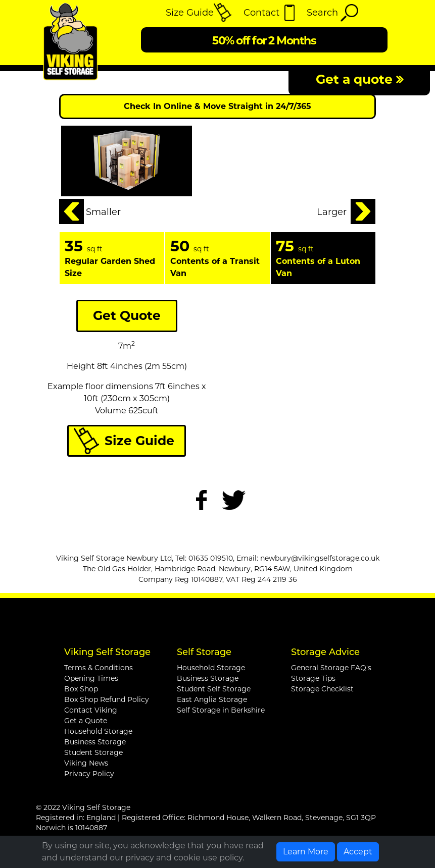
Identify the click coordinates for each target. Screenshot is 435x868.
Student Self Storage (214, 689)
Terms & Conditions (99, 668)
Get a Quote (86, 721)
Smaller (103, 212)
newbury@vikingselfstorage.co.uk (320, 558)
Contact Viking (91, 710)
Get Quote (127, 315)
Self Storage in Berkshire (221, 710)
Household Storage (98, 731)
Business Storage (95, 742)
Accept (358, 852)
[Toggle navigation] (380, 13)
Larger (332, 212)
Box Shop (81, 689)
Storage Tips (313, 678)
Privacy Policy (89, 774)
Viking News (86, 763)
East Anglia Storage (212, 699)
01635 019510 (211, 558)
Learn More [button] (306, 852)
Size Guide (139, 441)
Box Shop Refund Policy (107, 699)
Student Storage (93, 752)
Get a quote (359, 79)
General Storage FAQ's (331, 668)
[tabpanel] (112, 258)
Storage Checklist (322, 689)
